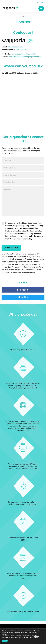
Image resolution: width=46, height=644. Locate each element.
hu (38, 2)
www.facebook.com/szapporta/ (23, 54)
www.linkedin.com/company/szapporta (25, 57)
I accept (5, 641)
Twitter (23, 297)
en (42, 2)
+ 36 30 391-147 (21, 49)
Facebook (23, 290)
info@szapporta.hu (15, 47)
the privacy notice (27, 226)
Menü (41, 8)
